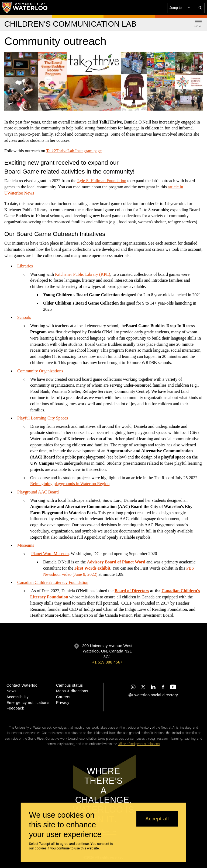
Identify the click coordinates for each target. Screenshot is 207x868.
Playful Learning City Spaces (43, 418)
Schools (24, 317)
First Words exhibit (92, 568)
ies (30, 266)
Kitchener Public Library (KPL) (83, 274)
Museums (26, 545)
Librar (23, 266)
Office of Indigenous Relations (139, 744)
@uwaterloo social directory (153, 695)
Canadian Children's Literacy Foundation (53, 582)
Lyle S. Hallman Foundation (102, 181)
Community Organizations (40, 371)
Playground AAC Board (38, 492)
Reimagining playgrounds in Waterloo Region (70, 484)
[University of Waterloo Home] (25, 8)
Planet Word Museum (50, 554)
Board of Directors (132, 591)
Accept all (157, 819)
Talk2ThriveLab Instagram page (74, 151)
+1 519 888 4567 (107, 662)
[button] (180, 8)
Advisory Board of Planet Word (116, 562)
